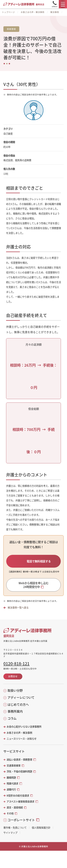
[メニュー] (63, 4)
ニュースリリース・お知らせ (22, 739)
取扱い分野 (15, 690)
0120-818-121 (16, 664)
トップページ (8, 12)
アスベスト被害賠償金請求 (20, 801)
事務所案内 (15, 711)
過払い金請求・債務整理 (19, 759)
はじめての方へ (18, 704)
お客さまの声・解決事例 (33, 12)
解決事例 (55, 12)
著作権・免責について (15, 828)
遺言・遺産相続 (15, 807)
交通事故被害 (14, 765)
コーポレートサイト (21, 820)
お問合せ (13, 676)
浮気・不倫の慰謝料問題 (19, 771)
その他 (10, 813)
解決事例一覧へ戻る (18, 608)
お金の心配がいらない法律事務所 (24, 727)
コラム (12, 718)
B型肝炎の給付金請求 (18, 796)
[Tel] (55, 4)
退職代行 (11, 789)
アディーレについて (21, 697)
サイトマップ (10, 833)
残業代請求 (12, 783)
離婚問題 (11, 778)
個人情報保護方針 (41, 828)
